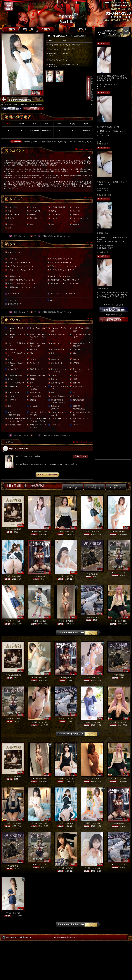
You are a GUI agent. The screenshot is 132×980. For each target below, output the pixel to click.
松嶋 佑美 (65, 868)
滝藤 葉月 (12, 913)
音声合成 (92, 574)
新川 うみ (91, 532)
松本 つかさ (91, 722)
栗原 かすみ (91, 823)
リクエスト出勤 (13, 529)
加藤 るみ (91, 677)
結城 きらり (39, 677)
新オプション (119, 573)
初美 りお (91, 779)
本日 (73, 487)
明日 (94, 487)
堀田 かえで (39, 722)
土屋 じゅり (65, 576)
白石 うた (12, 621)
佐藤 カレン (12, 823)
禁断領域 (39, 576)
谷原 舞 (118, 532)
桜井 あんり (118, 621)
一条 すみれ (39, 823)
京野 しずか (12, 576)
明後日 (116, 487)
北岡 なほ (39, 621)
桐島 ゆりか (39, 532)
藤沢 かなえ (65, 532)
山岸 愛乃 (65, 621)
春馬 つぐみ (65, 779)
